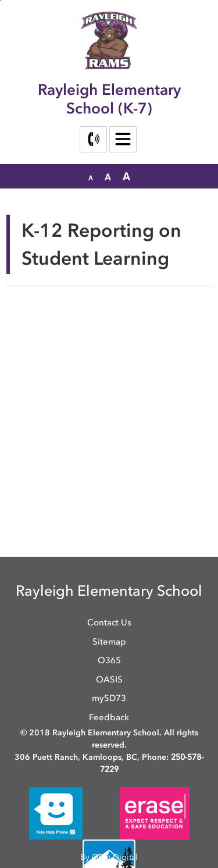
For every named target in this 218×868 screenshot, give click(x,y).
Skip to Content (0, 0)
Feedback (109, 717)
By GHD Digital (109, 857)
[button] (91, 177)
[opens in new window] (56, 813)
